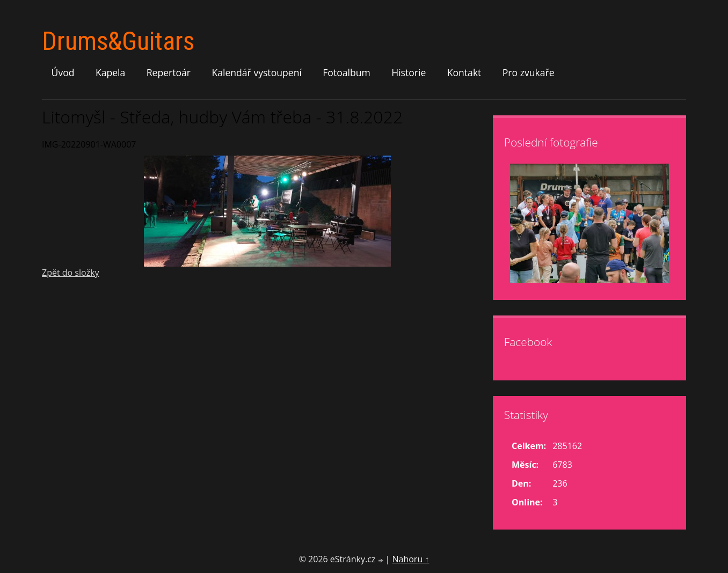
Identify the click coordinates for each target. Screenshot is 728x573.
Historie (409, 72)
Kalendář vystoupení (256, 72)
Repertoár (169, 72)
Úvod (63, 72)
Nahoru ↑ (410, 559)
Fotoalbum (347, 72)
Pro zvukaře (529, 72)
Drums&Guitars (118, 41)
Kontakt (464, 72)
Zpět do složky (71, 273)
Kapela (110, 72)
